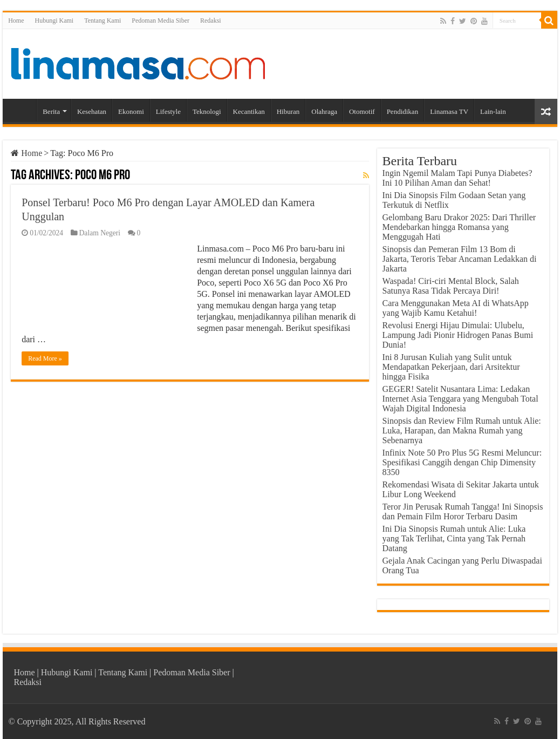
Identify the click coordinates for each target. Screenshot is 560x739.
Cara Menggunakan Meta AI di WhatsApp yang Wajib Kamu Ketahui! (456, 308)
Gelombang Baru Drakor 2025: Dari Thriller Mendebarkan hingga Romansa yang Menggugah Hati (459, 227)
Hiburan (288, 111)
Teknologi (207, 111)
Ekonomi (131, 111)
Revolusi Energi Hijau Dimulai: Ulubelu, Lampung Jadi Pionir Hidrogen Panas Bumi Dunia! (458, 335)
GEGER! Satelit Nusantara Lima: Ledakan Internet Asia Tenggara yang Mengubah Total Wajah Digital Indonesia (460, 399)
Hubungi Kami (54, 21)
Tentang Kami (103, 21)
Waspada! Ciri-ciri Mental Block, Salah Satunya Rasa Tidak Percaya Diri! (451, 286)
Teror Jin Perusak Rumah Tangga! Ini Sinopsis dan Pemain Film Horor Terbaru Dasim (463, 511)
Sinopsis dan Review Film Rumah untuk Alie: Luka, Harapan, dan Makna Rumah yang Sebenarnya (462, 430)
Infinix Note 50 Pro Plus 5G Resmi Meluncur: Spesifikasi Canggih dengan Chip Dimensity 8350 (462, 462)
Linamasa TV (449, 111)
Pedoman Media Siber (161, 21)
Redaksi (211, 21)
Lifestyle (168, 111)
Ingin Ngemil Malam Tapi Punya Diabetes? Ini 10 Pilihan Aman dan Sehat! (457, 178)
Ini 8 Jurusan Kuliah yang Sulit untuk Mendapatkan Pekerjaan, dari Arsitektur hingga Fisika (451, 367)
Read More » (45, 358)
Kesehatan (92, 111)
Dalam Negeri (100, 233)
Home (16, 21)
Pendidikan (403, 111)
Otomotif (362, 111)
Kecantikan (249, 111)
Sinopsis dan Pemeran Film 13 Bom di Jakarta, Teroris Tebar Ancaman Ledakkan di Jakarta (460, 259)
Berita (51, 111)
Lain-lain (493, 111)
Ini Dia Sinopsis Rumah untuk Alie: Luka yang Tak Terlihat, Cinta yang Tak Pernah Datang (454, 538)
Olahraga (324, 111)
